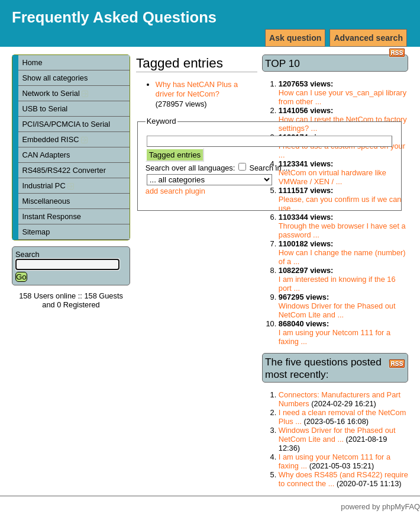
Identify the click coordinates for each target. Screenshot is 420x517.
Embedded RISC (55, 139)
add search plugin (175, 191)
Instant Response (51, 216)
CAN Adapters (46, 155)
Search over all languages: (190, 168)
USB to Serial (45, 109)
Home (32, 62)
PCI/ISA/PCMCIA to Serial (66, 124)
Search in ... (269, 168)
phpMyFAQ (401, 507)
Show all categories (55, 78)
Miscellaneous (46, 201)
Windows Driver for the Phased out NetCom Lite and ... (337, 310)
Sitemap (36, 232)
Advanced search (368, 38)
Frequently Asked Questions (114, 17)
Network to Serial (55, 93)
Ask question (295, 38)
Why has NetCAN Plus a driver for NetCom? (197, 89)
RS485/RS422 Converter (64, 170)
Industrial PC (48, 186)
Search (28, 254)
